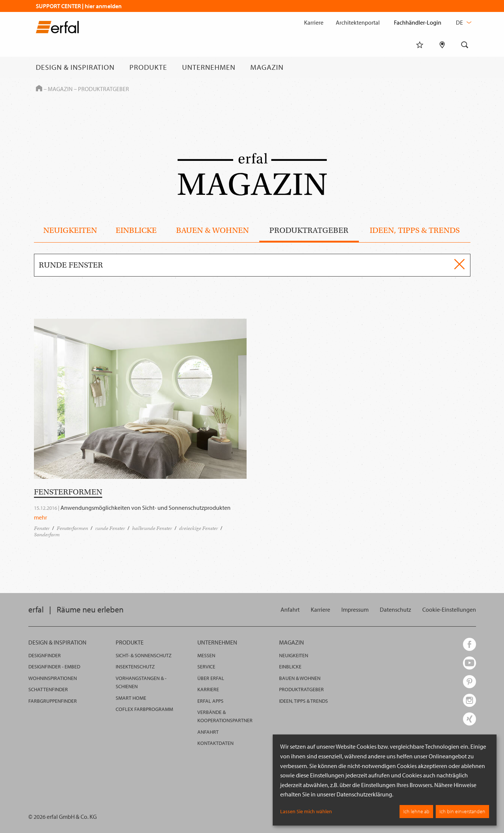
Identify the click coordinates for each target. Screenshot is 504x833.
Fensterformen (72, 528)
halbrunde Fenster (152, 528)
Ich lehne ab (416, 811)
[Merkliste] (420, 67)
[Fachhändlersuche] (442, 67)
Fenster (42, 528)
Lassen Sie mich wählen (306, 811)
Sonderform (47, 535)
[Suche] (465, 67)
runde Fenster (110, 528)
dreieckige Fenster (198, 528)
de (463, 22)
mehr (40, 517)
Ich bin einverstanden (462, 811)
